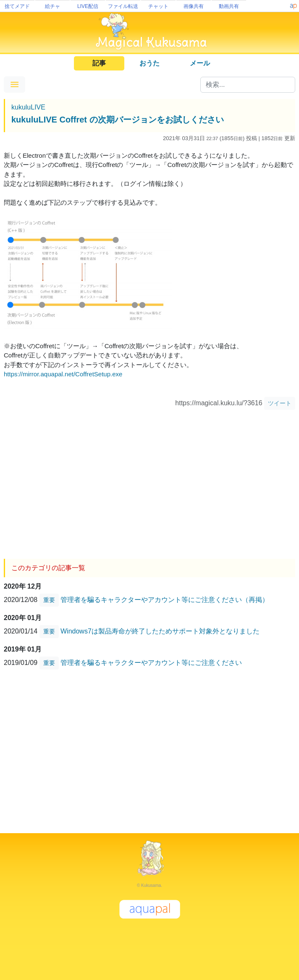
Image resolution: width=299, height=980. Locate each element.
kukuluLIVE (28, 107)
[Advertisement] (149, 481)
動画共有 (229, 6)
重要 (49, 600)
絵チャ (52, 6)
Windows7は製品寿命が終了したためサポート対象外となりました (160, 631)
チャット (158, 6)
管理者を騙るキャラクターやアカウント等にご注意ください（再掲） (165, 600)
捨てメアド (17, 6)
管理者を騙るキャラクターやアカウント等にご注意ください (151, 663)
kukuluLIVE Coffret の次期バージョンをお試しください (118, 120)
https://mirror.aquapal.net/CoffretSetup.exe (63, 374)
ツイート (280, 403)
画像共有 (194, 6)
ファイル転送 (123, 6)
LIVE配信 (88, 6)
